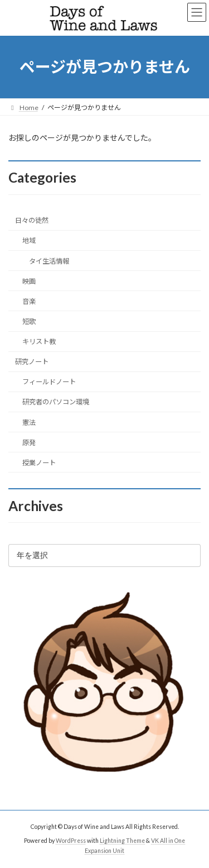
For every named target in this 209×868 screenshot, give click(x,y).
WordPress (71, 841)
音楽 (29, 301)
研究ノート (32, 362)
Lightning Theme (122, 841)
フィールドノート (49, 382)
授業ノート (39, 463)
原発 (29, 443)
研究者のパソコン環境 (56, 402)
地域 (29, 240)
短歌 (29, 321)
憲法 (29, 422)
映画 (29, 281)
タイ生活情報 (49, 261)
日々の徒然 (32, 220)
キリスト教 (39, 342)
